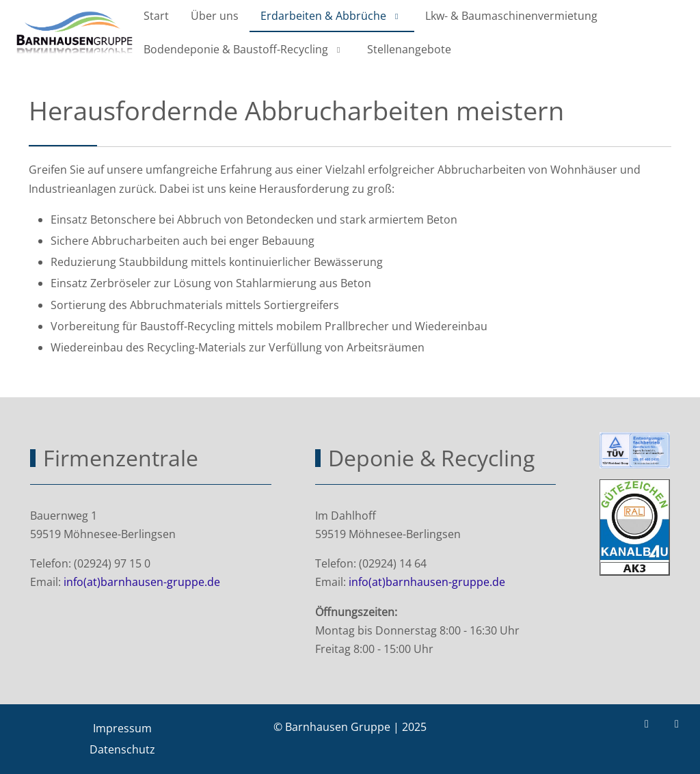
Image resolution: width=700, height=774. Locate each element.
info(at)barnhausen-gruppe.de (142, 582)
